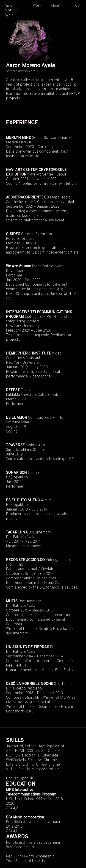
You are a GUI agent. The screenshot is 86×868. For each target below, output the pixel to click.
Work (37, 6)
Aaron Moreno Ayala (11, 10)
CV (78, 6)
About (56, 6)
